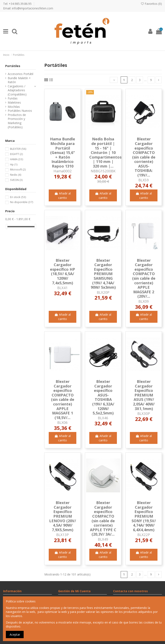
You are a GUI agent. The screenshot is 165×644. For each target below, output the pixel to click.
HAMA (17, 159)
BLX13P (63, 535)
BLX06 (63, 422)
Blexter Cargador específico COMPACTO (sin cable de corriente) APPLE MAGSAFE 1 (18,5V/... (63, 399)
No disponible (22, 202)
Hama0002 (63, 171)
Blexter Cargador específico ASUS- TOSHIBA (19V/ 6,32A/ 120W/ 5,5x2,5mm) (103, 397)
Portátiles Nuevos (20, 111)
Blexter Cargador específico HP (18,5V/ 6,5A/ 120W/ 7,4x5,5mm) (63, 272)
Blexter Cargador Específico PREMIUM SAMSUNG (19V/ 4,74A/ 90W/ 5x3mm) (103, 274)
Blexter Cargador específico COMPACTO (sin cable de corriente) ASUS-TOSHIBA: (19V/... (144, 157)
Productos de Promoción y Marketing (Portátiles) (17, 121)
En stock (18, 197)
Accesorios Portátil (20, 74)
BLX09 (144, 301)
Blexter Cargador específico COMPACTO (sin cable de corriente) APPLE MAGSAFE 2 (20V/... (144, 278)
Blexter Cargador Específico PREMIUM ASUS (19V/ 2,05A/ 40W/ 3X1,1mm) (144, 395)
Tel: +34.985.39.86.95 (18, 4)
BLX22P (144, 535)
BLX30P (144, 413)
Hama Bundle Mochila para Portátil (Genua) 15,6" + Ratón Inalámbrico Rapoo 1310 (63, 152)
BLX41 (63, 288)
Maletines (14, 102)
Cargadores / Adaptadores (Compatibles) (17, 90)
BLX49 (103, 539)
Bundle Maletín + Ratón (19, 80)
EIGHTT (16, 154)
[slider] (7, 227)
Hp (14, 164)
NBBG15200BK (103, 171)
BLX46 (103, 418)
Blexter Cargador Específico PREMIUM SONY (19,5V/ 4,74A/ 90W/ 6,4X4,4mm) (144, 516)
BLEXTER (18, 149)
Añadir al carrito (63, 196)
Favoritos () (151, 4)
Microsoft (18, 169)
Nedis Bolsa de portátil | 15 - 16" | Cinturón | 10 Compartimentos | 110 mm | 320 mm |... (105, 152)
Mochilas (14, 107)
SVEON (16, 180)
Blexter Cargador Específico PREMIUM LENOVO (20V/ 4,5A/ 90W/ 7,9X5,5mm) (63, 516)
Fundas (13, 98)
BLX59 (144, 180)
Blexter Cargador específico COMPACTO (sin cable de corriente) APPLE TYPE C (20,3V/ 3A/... (103, 518)
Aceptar (15, 634)
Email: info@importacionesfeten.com (28, 8)
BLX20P (103, 292)
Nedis (16, 175)
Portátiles (13, 66)
